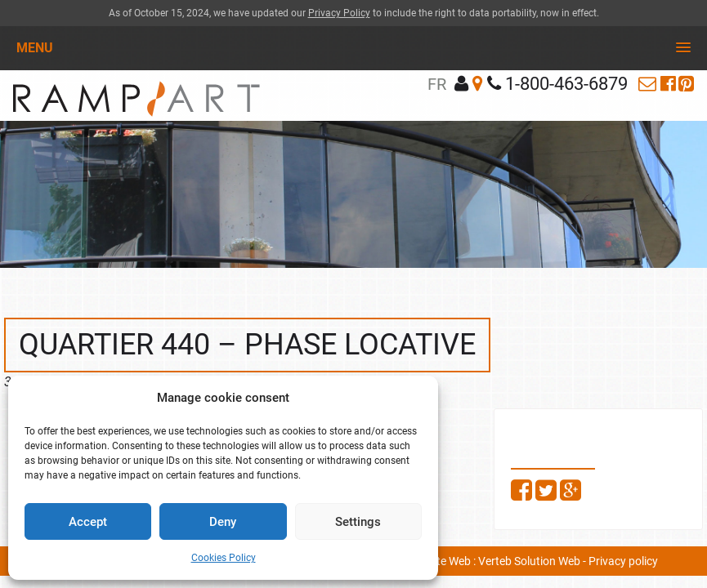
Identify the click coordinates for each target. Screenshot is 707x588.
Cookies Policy (224, 558)
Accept (88, 522)
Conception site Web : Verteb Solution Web (474, 561)
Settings (358, 522)
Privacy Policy (339, 13)
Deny (223, 522)
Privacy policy (623, 561)
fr (437, 84)
